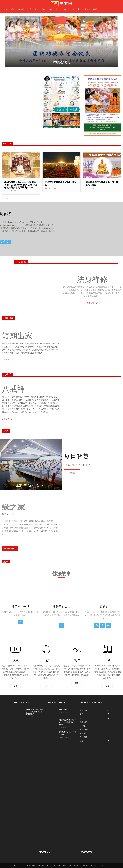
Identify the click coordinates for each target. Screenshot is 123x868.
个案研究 (77, 859)
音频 (65, 859)
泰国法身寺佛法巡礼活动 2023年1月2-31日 (102, 183)
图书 (53, 859)
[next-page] (8, 199)
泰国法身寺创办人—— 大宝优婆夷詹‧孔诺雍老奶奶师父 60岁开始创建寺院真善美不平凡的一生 (20, 185)
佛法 (6, 431)
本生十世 (86, 859)
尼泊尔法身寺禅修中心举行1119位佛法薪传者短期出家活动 (35, 705)
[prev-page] (3, 199)
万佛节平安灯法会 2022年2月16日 (61, 183)
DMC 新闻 (7, 144)
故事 (6, 555)
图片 (70, 859)
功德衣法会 (62, 62)
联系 (101, 859)
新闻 (34, 859)
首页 (28, 859)
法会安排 (94, 859)
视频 (59, 859)
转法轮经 (41, 859)
